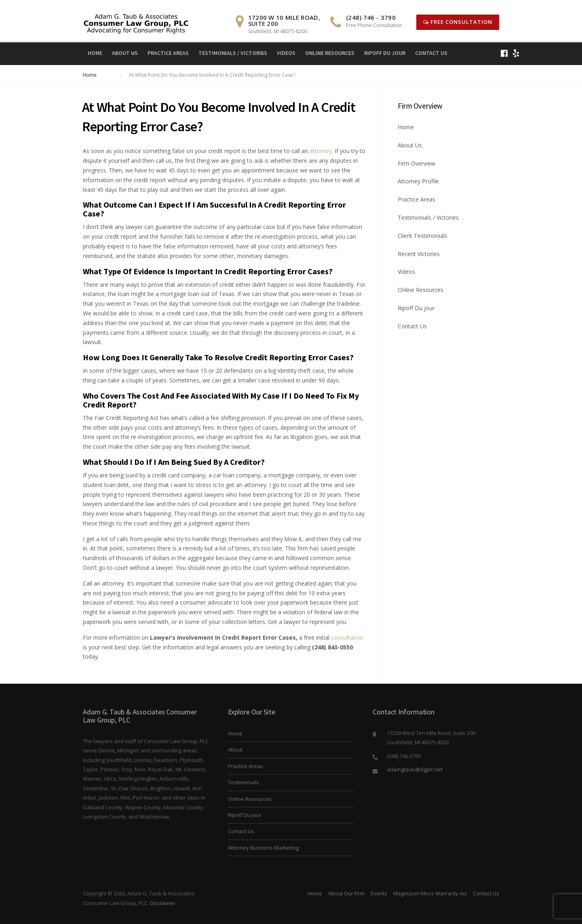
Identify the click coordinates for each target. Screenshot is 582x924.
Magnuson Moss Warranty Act (430, 893)
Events (379, 893)
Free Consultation (458, 22)
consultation (347, 637)
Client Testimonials (423, 236)
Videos (286, 53)
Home (95, 53)
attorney (321, 151)
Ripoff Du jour (385, 53)
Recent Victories (419, 254)
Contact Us (431, 53)
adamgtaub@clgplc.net (415, 769)
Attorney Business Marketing (263, 848)
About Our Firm (346, 893)
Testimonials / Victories (233, 53)
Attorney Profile (418, 181)
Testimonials (244, 782)
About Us (125, 53)
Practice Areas (168, 53)
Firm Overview (416, 163)
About (235, 750)
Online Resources (330, 53)
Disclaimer (163, 903)
